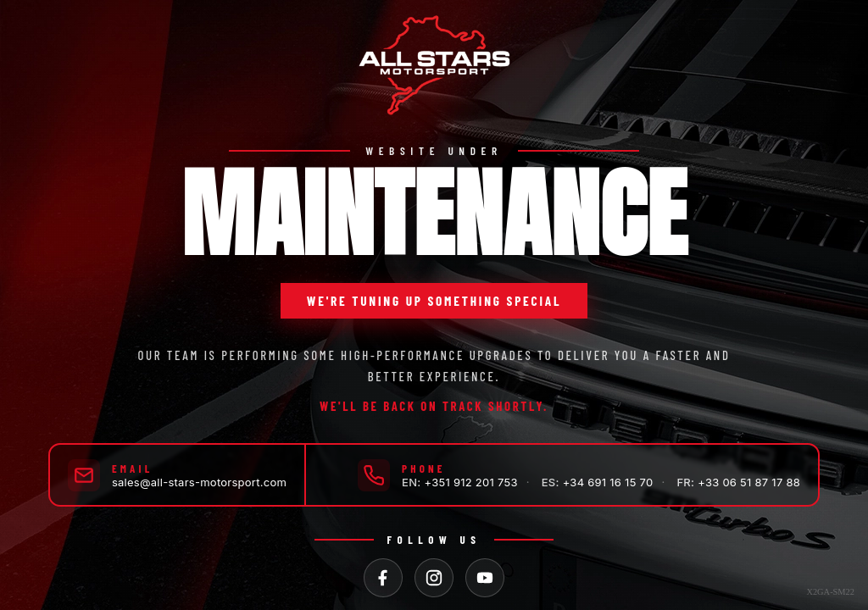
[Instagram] (434, 578)
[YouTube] (485, 578)
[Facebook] (383, 578)
